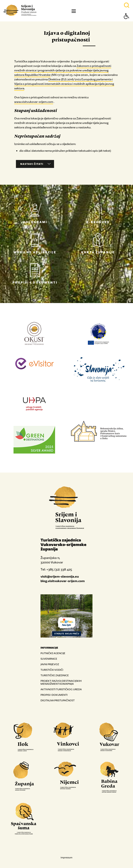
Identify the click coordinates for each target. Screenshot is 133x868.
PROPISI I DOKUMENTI (54, 695)
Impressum (66, 858)
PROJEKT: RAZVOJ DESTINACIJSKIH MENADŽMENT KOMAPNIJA (61, 682)
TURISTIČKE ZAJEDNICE (55, 675)
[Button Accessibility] (127, 22)
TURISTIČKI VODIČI (52, 670)
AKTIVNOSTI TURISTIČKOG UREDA (61, 689)
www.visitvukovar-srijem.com (34, 102)
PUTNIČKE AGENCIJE (53, 653)
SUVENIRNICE (49, 659)
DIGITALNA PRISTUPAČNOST (58, 700)
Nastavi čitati (35, 164)
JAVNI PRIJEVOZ (50, 664)
